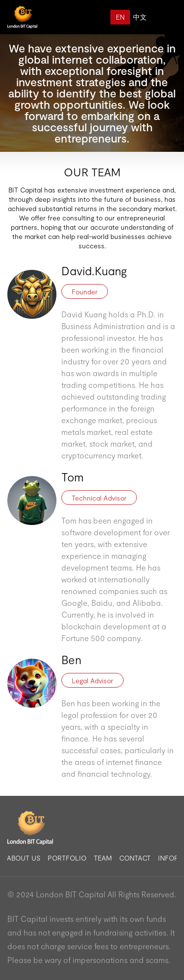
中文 (140, 17)
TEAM (103, 861)
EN (120, 17)
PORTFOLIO (67, 861)
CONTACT (135, 861)
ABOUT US (24, 861)
